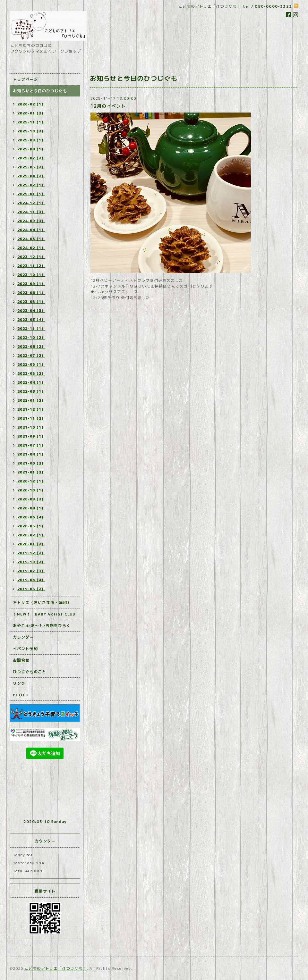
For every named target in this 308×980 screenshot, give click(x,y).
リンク (19, 683)
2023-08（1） (31, 293)
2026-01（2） (31, 113)
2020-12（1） (31, 481)
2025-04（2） (31, 176)
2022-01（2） (31, 400)
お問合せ (21, 660)
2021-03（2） (31, 463)
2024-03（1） (31, 239)
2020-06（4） (31, 517)
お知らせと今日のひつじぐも (40, 91)
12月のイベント (108, 106)
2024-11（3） (31, 212)
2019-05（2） (31, 589)
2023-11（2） (31, 266)
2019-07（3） (31, 571)
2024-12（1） (31, 203)
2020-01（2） (31, 544)
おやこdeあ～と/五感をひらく (42, 626)
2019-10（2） (31, 562)
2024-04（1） (31, 230)
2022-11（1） (31, 329)
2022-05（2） (31, 373)
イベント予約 (25, 649)
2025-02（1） (31, 185)
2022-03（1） (31, 391)
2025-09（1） (31, 140)
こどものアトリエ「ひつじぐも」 (56, 968)
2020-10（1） (31, 490)
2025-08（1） (31, 149)
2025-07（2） (31, 158)
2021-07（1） (31, 445)
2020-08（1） (31, 508)
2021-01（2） (31, 472)
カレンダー (23, 637)
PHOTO (21, 695)
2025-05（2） (31, 167)
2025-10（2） (31, 131)
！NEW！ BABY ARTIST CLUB (44, 614)
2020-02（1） (31, 535)
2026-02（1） (31, 104)
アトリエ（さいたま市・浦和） (42, 603)
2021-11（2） (31, 418)
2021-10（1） (31, 427)
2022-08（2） (31, 347)
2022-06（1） (31, 364)
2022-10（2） (31, 338)
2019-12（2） (31, 553)
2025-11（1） (31, 122)
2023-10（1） (31, 275)
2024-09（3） (31, 221)
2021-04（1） (31, 454)
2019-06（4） (31, 580)
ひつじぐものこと (30, 672)
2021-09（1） (31, 436)
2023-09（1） (31, 284)
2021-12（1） (31, 409)
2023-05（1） (31, 302)
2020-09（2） (31, 499)
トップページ (25, 79)
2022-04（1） (31, 382)
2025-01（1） (31, 194)
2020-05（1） (31, 526)
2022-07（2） (31, 356)
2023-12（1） (31, 257)
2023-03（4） (31, 320)
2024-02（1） (31, 248)
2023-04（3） (31, 311)
